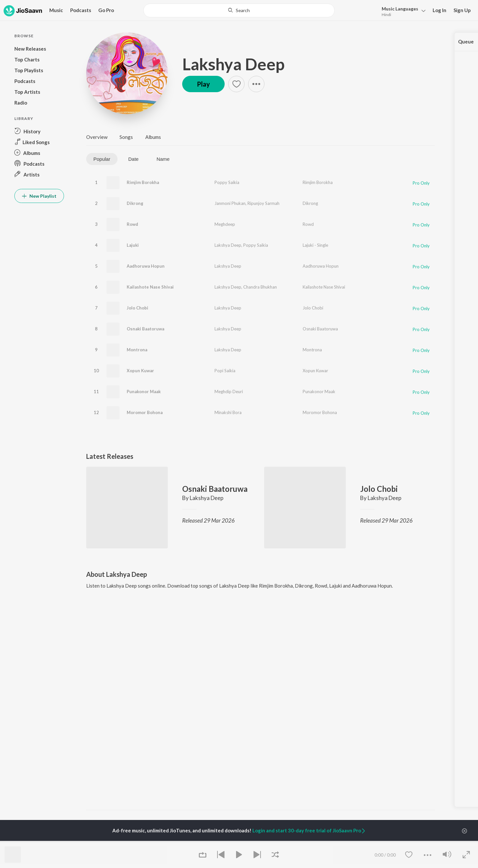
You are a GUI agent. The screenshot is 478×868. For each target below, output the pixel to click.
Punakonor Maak (144, 392)
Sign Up (462, 10)
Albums (153, 137)
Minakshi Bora (228, 412)
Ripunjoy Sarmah (263, 203)
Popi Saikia (225, 371)
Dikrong (135, 203)
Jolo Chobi (137, 308)
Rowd (132, 224)
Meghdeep (225, 224)
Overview (97, 137)
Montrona (137, 350)
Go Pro (106, 10)
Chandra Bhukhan (260, 287)
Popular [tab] (102, 159)
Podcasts (81, 10)
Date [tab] (134, 159)
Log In (439, 10)
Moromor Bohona (145, 412)
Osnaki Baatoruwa (145, 329)
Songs (126, 137)
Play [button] (203, 84)
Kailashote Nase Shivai (150, 287)
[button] (402, 11)
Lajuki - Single (315, 245)
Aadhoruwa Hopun (146, 266)
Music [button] (56, 10)
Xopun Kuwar (140, 371)
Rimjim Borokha (143, 182)
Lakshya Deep (233, 64)
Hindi (386, 15)
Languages (400, 9)
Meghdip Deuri (229, 392)
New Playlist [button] (39, 196)
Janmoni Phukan (230, 203)
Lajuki (133, 245)
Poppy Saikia (227, 182)
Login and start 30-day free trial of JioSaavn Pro (309, 830)
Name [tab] (163, 159)
